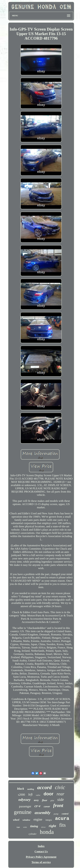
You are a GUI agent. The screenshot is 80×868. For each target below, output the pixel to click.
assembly (43, 813)
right (52, 826)
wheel (16, 820)
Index (41, 846)
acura (62, 819)
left (30, 794)
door (49, 794)
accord (44, 787)
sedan (25, 827)
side (61, 799)
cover (47, 806)
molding (31, 789)
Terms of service (41, 862)
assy (36, 800)
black (21, 789)
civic (60, 787)
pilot (52, 801)
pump (56, 814)
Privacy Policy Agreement (41, 857)
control (65, 814)
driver (43, 827)
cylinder (33, 834)
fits (63, 825)
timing (34, 826)
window (26, 820)
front (58, 805)
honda (47, 832)
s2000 (21, 795)
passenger (25, 806)
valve (38, 795)
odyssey (25, 800)
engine (38, 819)
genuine (23, 812)
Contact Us (41, 852)
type (18, 827)
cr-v (38, 806)
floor (45, 800)
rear (61, 794)
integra (49, 820)
